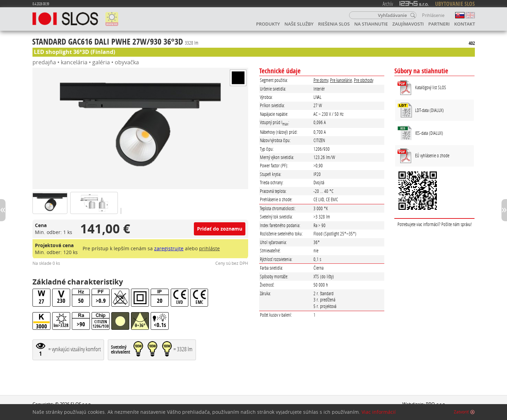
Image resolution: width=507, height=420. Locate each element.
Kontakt (464, 24)
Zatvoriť (461, 412)
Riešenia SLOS (334, 24)
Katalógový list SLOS (431, 87)
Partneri (439, 24)
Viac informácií (379, 412)
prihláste (209, 248)
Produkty (268, 24)
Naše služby (299, 24)
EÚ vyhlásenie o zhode (432, 155)
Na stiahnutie (371, 24)
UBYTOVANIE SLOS (455, 4)
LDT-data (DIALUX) (429, 110)
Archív (388, 4)
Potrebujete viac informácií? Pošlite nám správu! (435, 224)
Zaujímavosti (408, 24)
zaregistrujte (169, 248)
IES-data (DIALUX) (429, 133)
